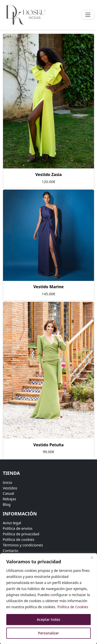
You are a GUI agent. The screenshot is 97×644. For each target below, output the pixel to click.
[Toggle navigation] (88, 15)
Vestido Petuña (49, 445)
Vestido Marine (49, 287)
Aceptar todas (48, 619)
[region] (48, 599)
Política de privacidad (21, 534)
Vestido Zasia (48, 174)
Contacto (11, 550)
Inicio (7, 482)
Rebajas (9, 499)
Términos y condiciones (23, 545)
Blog (7, 504)
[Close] (92, 558)
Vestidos (10, 488)
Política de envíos (18, 528)
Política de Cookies (73, 607)
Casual (8, 493)
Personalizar (49, 633)
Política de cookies (19, 539)
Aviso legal (12, 523)
